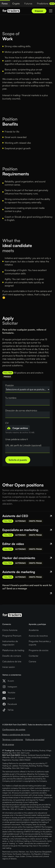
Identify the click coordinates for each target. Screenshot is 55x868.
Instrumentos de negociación (10, 643)
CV (7, 423)
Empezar (39, 11)
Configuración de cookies (14, 729)
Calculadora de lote (12, 661)
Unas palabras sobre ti (16, 439)
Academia (34, 630)
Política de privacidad (35, 739)
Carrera (32, 661)
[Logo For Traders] (11, 11)
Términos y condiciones (13, 739)
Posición (10, 385)
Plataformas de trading (13, 650)
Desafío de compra (12, 656)
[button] (18, 428)
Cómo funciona (10, 630)
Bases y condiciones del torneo (16, 734)
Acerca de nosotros (38, 636)
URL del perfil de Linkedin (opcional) (23, 445)
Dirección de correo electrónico (21, 410)
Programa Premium (12, 636)
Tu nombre (11, 398)
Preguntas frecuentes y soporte (40, 643)
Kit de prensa (8, 744)
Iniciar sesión (9, 667)
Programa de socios (39, 650)
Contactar (34, 656)
